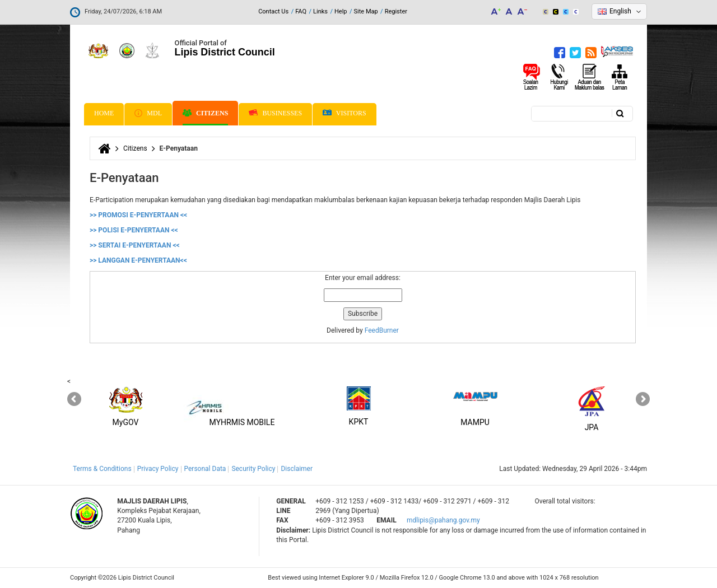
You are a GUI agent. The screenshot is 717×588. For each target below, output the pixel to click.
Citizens (205, 113)
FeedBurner (382, 330)
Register (396, 11)
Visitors (344, 113)
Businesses (275, 113)
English (620, 11)
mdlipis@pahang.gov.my (443, 520)
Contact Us (273, 11)
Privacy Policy (158, 469)
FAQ (301, 11)
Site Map (366, 11)
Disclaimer (297, 469)
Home (104, 113)
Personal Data (205, 469)
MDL (148, 113)
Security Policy (253, 469)
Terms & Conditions (102, 469)
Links (320, 11)
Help (341, 11)
